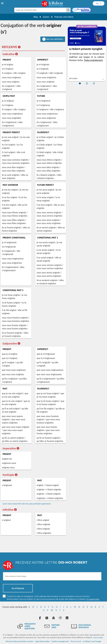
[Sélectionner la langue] (99, 3)
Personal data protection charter (20, 641)
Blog (36, 17)
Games (46, 17)
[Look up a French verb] (68, 10)
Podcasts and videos (64, 17)
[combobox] (40, 10)
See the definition (55, 39)
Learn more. (98, 637)
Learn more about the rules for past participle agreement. (27, 504)
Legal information (42, 641)
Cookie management (60, 641)
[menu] (3, 3)
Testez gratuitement (93, 60)
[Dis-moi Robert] (82, 10)
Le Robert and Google (92, 641)
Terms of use (76, 641)
